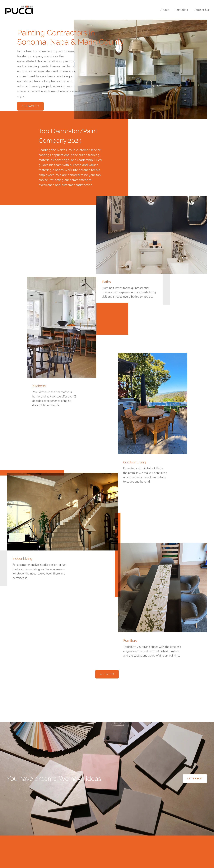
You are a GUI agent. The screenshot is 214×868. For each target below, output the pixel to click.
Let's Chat (195, 779)
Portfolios (181, 10)
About (165, 10)
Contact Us (201, 10)
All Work (107, 674)
